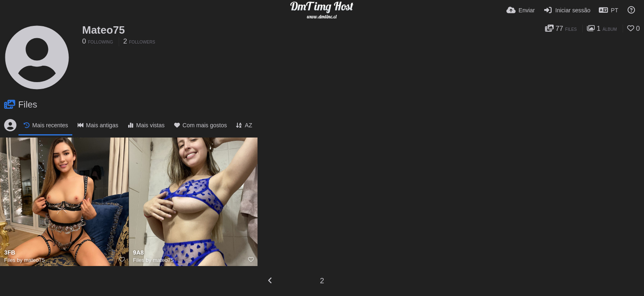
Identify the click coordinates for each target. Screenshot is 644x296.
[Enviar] (521, 10)
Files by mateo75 (24, 260)
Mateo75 (103, 30)
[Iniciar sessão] (567, 10)
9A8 (138, 253)
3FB (10, 253)
